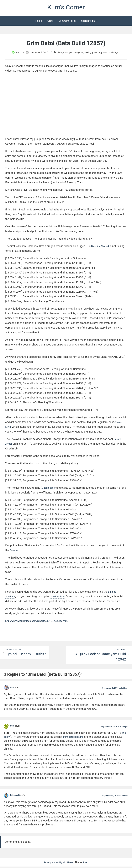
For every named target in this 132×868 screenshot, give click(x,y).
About (50, 22)
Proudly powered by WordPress (59, 864)
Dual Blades (49, 489)
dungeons (79, 53)
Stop (12, 689)
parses (107, 53)
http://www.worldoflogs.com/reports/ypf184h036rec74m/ (39, 622)
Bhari (87, 864)
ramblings (117, 53)
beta (59, 53)
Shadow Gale (59, 597)
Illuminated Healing (74, 738)
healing (89, 53)
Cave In (14, 551)
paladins (98, 53)
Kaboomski (16, 797)
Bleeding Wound (101, 247)
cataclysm (67, 53)
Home (39, 22)
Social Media (88, 22)
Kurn (14, 53)
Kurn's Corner (66, 8)
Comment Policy (67, 22)
